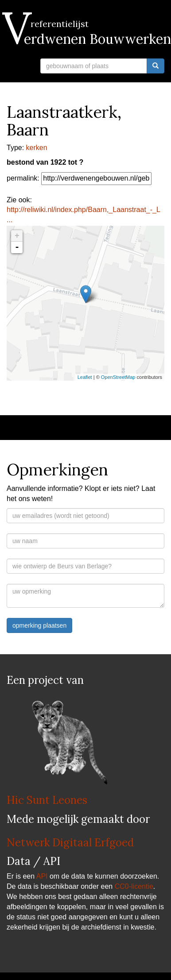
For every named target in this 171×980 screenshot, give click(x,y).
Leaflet (85, 377)
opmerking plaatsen (39, 625)
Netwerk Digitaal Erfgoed (70, 843)
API (42, 876)
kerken (37, 148)
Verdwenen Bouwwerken (89, 39)
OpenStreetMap (118, 377)
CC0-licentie (134, 886)
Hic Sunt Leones (47, 800)
